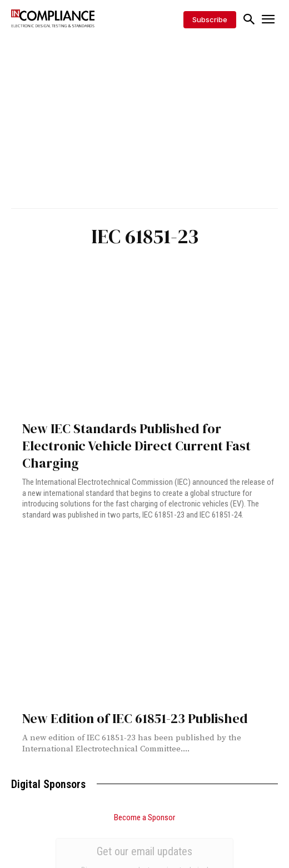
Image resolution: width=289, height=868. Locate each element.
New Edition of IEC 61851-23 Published (135, 718)
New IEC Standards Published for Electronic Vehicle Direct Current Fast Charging (136, 446)
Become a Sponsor (144, 817)
